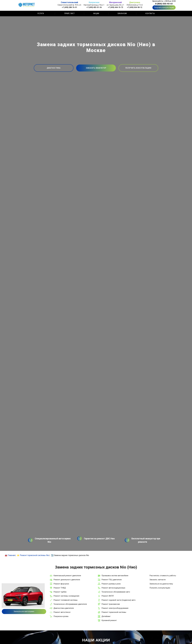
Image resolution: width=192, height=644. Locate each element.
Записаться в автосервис (24, 611)
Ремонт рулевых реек (111, 584)
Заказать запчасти (158, 580)
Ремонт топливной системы (66, 600)
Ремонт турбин (60, 592)
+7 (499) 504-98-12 (135, 7)
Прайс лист (69, 13)
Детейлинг (106, 616)
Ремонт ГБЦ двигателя (112, 580)
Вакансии (122, 13)
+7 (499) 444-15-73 (115, 7)
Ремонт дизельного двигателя (67, 580)
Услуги (41, 13)
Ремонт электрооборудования (115, 608)
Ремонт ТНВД (60, 588)
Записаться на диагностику (161, 584)
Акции (96, 13)
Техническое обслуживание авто (116, 592)
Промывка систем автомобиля (115, 576)
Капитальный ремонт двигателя (67, 576)
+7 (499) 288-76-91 (69, 7)
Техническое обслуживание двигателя (70, 604)
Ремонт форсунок (61, 584)
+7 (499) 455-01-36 (94, 7)
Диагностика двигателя (64, 608)
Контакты (150, 13)
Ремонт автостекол (62, 612)
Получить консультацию (164, 7)
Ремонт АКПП (108, 596)
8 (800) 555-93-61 (164, 4)
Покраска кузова (61, 616)
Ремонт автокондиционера (113, 588)
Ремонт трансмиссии (111, 604)
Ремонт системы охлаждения (66, 596)
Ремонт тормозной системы (114, 612)
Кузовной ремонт (109, 620)
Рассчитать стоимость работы (163, 576)
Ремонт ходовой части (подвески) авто (119, 600)
